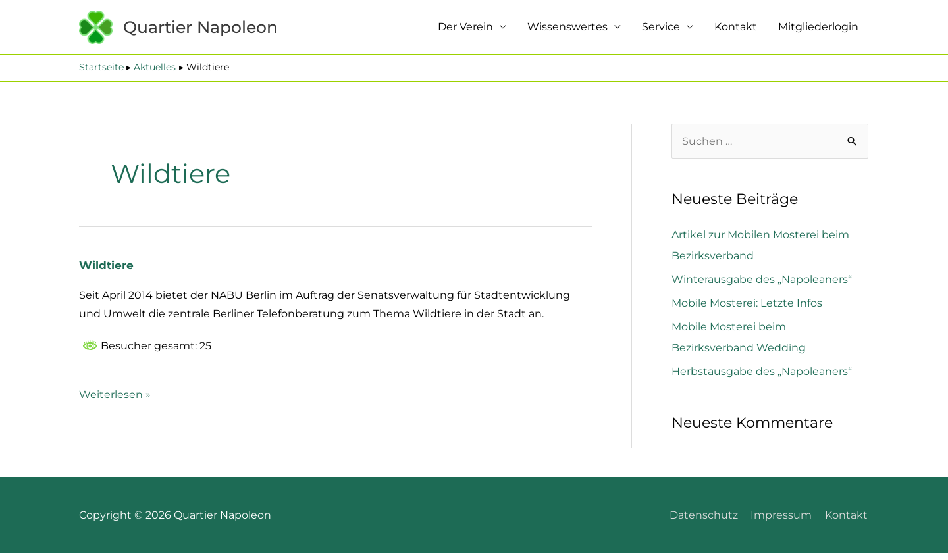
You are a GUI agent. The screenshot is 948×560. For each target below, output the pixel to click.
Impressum (782, 522)
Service (661, 31)
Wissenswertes (567, 31)
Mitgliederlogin (818, 31)
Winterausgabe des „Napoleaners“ (762, 287)
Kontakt (736, 31)
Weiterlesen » (115, 400)
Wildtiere (107, 272)
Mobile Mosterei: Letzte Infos (747, 310)
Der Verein (465, 31)
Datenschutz (704, 522)
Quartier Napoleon (222, 31)
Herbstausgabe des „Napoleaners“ (762, 379)
